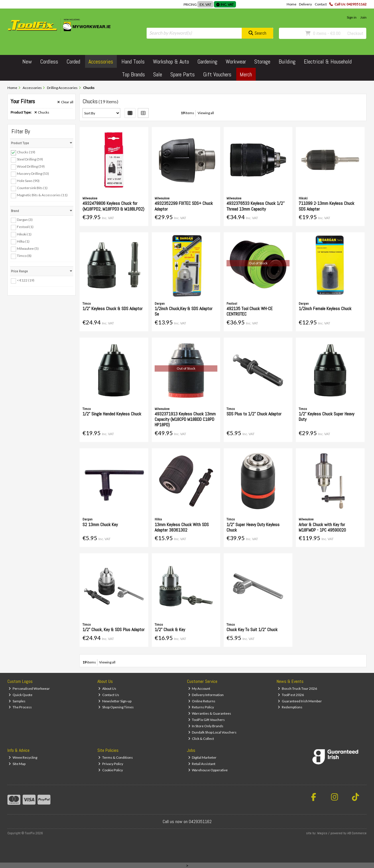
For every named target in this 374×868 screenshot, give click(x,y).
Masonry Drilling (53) (33, 174)
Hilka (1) (23, 241)
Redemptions (290, 707)
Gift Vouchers (217, 74)
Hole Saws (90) (28, 181)
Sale (158, 74)
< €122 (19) (26, 280)
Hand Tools (133, 62)
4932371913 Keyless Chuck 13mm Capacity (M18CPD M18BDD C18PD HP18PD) (185, 419)
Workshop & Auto (171, 62)
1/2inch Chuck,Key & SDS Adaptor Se (184, 311)
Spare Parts (183, 74)
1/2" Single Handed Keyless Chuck (112, 414)
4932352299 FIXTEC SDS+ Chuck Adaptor (184, 206)
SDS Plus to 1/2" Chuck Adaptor (254, 414)
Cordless (49, 62)
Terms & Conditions (116, 757)
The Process (20, 707)
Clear (65, 102)
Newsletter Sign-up (115, 701)
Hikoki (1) (24, 234)
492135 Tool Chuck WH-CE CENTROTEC (250, 311)
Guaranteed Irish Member (300, 701)
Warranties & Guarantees (210, 713)
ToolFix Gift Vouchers (207, 720)
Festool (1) (25, 227)
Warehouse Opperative (208, 770)
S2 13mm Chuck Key (100, 525)
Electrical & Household (328, 62)
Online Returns (202, 701)
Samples (17, 701)
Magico (322, 833)
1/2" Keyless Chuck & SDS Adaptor (113, 309)
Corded (73, 62)
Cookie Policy (111, 770)
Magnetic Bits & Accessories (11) (42, 195)
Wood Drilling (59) (31, 166)
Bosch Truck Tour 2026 (297, 688)
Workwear (236, 62)
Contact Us (109, 695)
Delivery (305, 4)
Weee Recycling (23, 757)
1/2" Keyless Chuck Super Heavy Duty (326, 417)
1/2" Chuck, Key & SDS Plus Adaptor (114, 630)
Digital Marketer (202, 757)
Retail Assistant (202, 764)
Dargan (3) (25, 220)
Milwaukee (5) (28, 248)
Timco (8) (24, 256)
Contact (321, 4)
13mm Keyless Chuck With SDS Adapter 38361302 (182, 527)
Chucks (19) (26, 152)
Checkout (355, 33)
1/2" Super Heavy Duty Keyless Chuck (253, 527)
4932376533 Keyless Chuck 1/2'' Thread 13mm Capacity (256, 206)
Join (363, 17)
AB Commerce (357, 833)
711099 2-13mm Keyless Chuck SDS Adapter (326, 206)
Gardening (207, 62)
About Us (107, 688)
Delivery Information (206, 695)
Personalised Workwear (29, 688)
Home (292, 4)
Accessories (101, 62)
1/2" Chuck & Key (170, 630)
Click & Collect (201, 739)
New (27, 62)
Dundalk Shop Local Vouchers (212, 732)
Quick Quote (20, 695)
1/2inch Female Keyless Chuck (325, 309)
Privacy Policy (111, 764)
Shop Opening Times (116, 707)
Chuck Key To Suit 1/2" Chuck (252, 630)
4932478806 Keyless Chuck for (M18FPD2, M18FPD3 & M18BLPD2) (113, 206)
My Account (199, 688)
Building (287, 62)
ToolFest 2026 (291, 695)
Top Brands (133, 74)
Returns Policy (201, 707)
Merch (246, 74)
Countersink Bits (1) (32, 188)
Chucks (42, 112)
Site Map (17, 764)
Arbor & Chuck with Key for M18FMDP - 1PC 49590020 (322, 527)
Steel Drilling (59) (30, 159)
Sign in (352, 17)
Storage (262, 62)
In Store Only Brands (206, 726)
